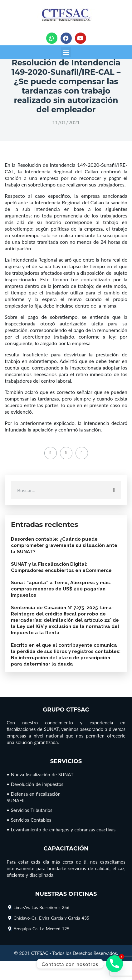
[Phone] (115, 964)
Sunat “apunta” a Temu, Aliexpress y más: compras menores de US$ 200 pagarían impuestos (61, 589)
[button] (66, 52)
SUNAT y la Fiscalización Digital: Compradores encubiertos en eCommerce (61, 567)
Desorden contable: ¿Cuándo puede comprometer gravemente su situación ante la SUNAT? (64, 545)
